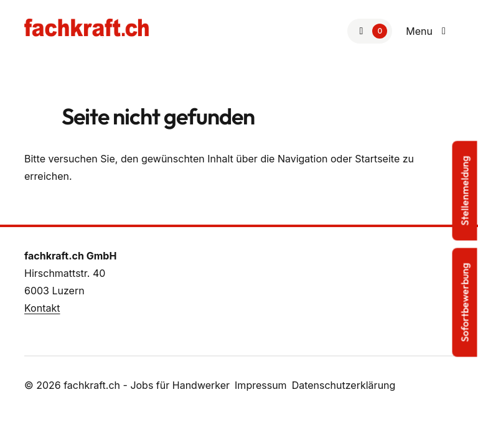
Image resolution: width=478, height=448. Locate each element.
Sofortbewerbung (465, 303)
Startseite (377, 159)
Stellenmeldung (465, 191)
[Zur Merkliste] (370, 31)
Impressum (261, 385)
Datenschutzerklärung (344, 385)
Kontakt (42, 308)
